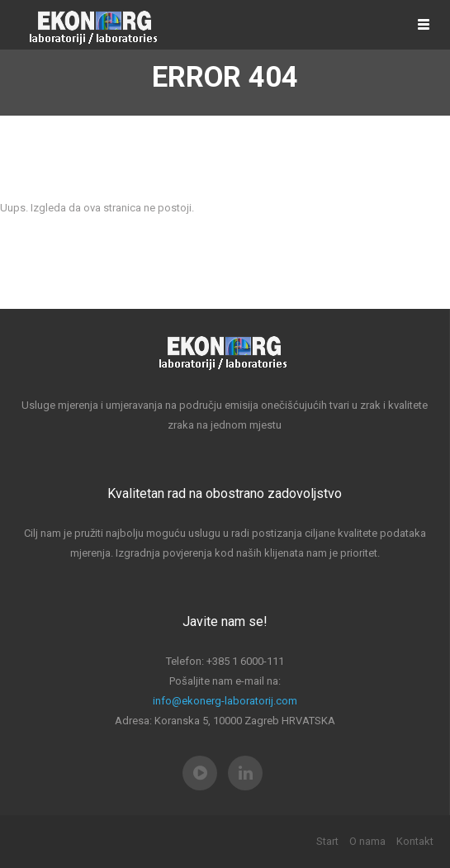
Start (327, 841)
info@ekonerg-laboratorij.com (225, 701)
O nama (367, 841)
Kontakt (415, 841)
